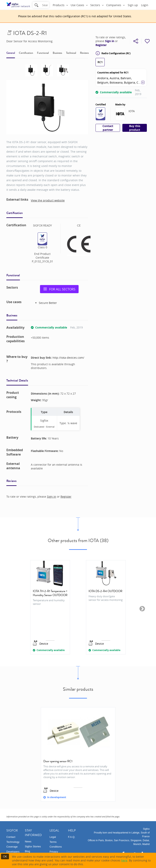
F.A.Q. (72, 837)
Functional (43, 53)
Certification (26, 53)
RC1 (100, 62)
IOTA (132, 111)
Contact (11, 837)
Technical (71, 53)
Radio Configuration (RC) (113, 53)
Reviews (84, 53)
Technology (13, 842)
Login (145, 5)
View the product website (48, 200)
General (11, 53)
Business (57, 53)
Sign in (110, 41)
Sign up (133, 5)
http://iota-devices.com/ (68, 358)
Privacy (54, 852)
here (124, 860)
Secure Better (48, 303)
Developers (13, 852)
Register (101, 45)
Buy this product (135, 128)
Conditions (56, 847)
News (28, 842)
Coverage (12, 847)
